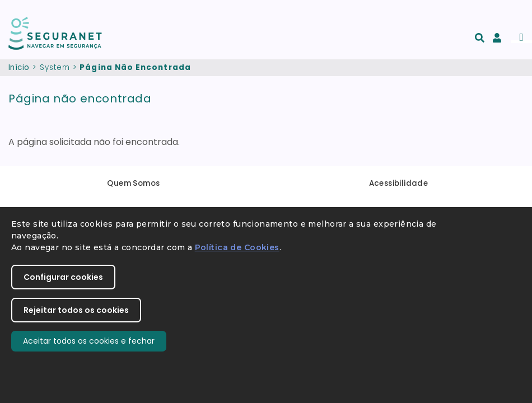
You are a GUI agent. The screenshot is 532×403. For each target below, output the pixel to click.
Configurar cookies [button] (63, 277)
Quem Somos (133, 183)
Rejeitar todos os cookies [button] (76, 310)
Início (19, 67)
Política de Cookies (237, 247)
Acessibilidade (399, 183)
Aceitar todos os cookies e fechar (89, 341)
